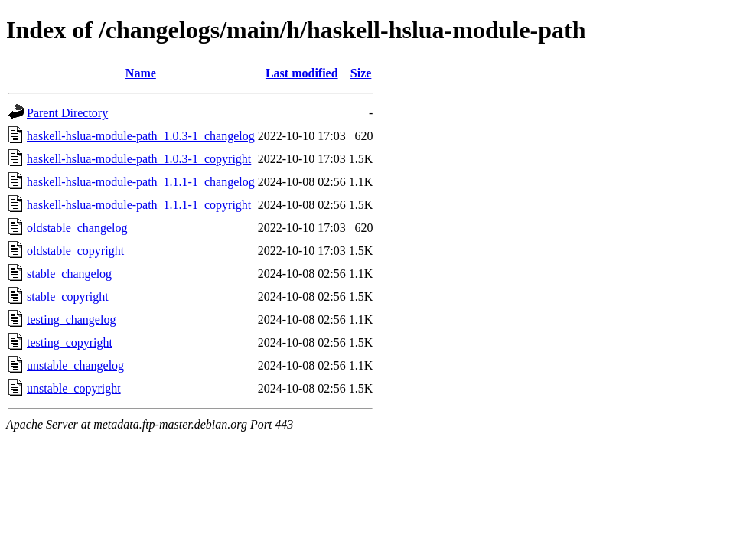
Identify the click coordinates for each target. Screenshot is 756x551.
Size (361, 73)
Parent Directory (67, 113)
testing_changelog (71, 320)
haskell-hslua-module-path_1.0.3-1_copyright (139, 159)
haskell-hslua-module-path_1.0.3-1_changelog (141, 136)
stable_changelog (69, 274)
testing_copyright (70, 342)
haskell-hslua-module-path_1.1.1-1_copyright (139, 205)
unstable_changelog (75, 365)
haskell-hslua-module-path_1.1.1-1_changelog (141, 182)
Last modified (302, 73)
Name (141, 73)
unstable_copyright (74, 388)
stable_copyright (68, 297)
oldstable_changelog (77, 228)
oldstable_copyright (75, 251)
